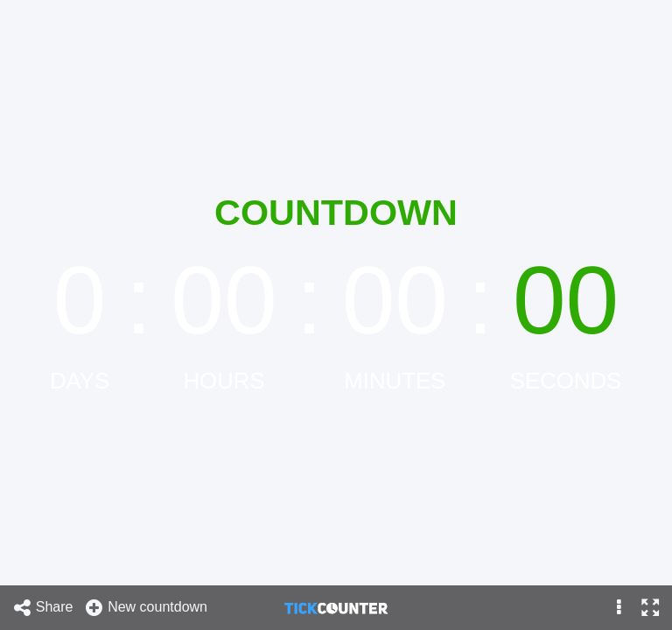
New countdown (146, 608)
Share (43, 608)
